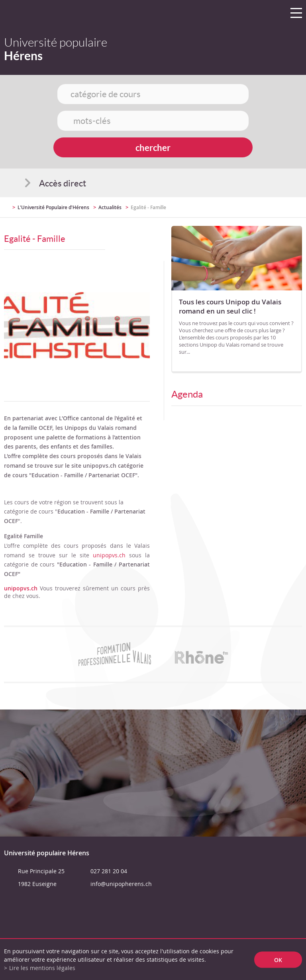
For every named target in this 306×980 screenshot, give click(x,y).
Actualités (110, 207)
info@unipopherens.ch (121, 884)
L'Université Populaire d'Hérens (53, 207)
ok (278, 959)
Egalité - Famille (148, 207)
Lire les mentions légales (42, 968)
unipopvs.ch (109, 555)
